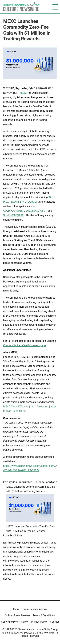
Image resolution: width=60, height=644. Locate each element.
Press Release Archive (35, 609)
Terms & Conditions (44, 615)
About (16, 609)
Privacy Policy (39, 622)
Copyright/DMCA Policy (14, 622)
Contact (54, 622)
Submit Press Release (17, 615)
